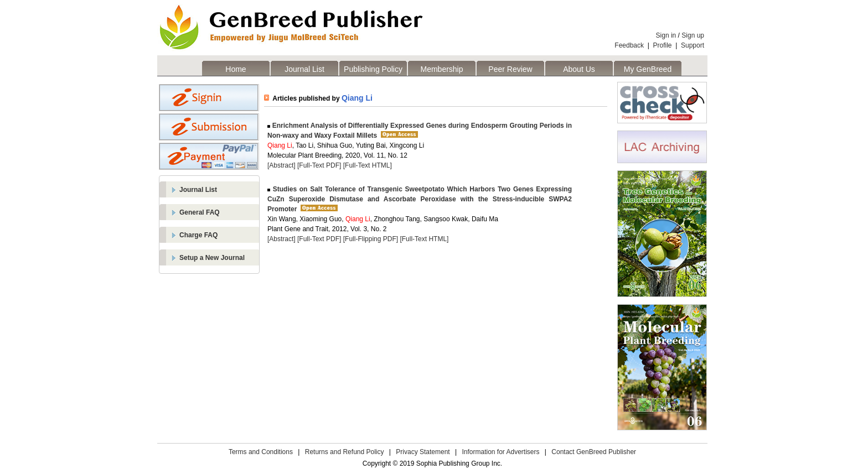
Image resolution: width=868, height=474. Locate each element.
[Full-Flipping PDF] (371, 239)
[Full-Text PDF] (319, 165)
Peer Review (510, 69)
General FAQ (200, 212)
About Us (579, 69)
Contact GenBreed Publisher (594, 452)
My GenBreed (648, 69)
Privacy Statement (423, 452)
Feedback (629, 45)
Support (693, 45)
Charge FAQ (198, 235)
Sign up (693, 35)
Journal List (304, 69)
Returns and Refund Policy (345, 452)
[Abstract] (281, 165)
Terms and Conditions (261, 452)
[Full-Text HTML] (368, 165)
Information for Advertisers (500, 452)
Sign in (666, 35)
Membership (441, 69)
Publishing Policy (373, 69)
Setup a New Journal (212, 258)
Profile (663, 45)
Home (236, 69)
